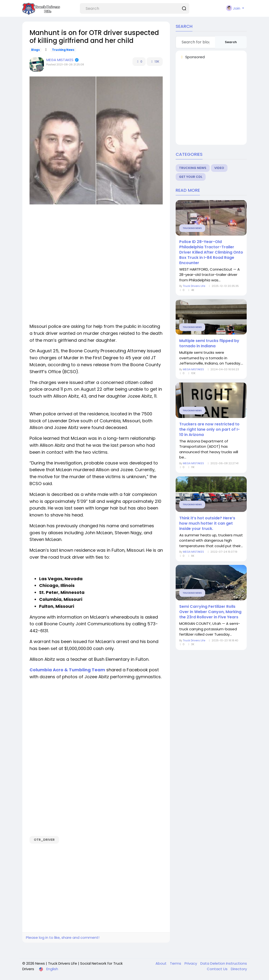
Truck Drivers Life (194, 286)
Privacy (191, 963)
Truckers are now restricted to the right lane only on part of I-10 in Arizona (209, 429)
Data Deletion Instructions (224, 963)
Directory (239, 969)
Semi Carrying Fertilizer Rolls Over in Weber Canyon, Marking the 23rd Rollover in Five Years (210, 612)
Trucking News (63, 50)
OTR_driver (44, 840)
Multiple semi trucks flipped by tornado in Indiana (209, 343)
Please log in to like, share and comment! (63, 937)
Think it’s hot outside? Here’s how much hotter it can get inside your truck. (207, 523)
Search (231, 42)
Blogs (36, 50)
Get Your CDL (191, 177)
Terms (176, 963)
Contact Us (218, 969)
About (161, 963)
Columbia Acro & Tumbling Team (67, 670)
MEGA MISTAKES (60, 60)
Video (219, 168)
